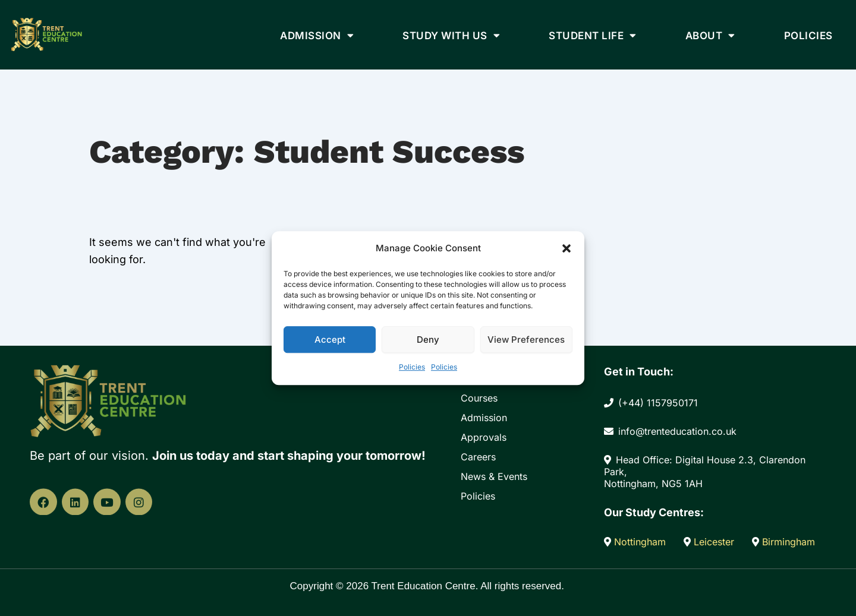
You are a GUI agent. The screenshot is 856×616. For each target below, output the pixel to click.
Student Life (593, 35)
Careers (478, 457)
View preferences (526, 339)
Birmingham (783, 542)
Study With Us (451, 35)
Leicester (710, 542)
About (710, 35)
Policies (412, 367)
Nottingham (636, 542)
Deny (428, 339)
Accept (330, 339)
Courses (479, 398)
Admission (317, 35)
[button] (567, 248)
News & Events (494, 476)
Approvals (484, 437)
